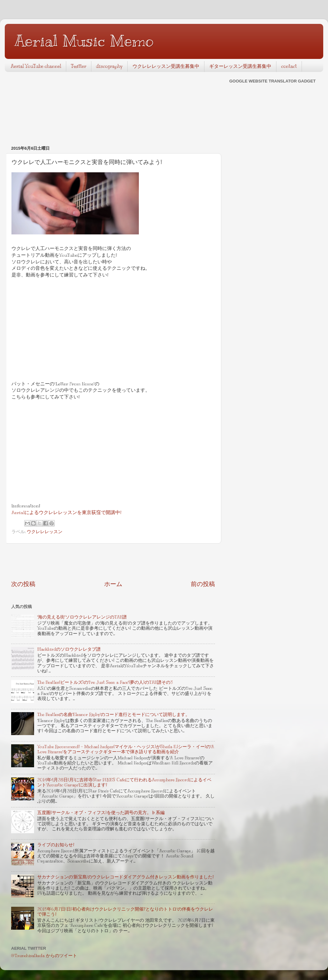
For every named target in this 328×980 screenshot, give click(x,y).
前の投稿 (203, 584)
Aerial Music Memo (84, 41)
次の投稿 (23, 584)
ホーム (113, 584)
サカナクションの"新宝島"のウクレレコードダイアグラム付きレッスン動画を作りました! (125, 877)
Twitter (79, 66)
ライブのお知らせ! (56, 845)
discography (109, 66)
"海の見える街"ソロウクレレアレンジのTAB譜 (82, 617)
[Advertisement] (113, 562)
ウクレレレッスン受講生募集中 (166, 66)
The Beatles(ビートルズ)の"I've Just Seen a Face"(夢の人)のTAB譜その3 (105, 682)
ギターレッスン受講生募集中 (240, 66)
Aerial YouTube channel (36, 66)
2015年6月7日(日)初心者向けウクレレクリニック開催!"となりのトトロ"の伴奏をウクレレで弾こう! (125, 912)
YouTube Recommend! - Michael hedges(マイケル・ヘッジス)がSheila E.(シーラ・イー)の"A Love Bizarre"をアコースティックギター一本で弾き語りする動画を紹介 (126, 749)
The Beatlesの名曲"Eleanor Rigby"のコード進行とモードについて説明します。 (114, 715)
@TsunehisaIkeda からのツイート (44, 956)
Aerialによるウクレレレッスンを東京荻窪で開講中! (66, 512)
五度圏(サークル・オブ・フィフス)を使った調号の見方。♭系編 (101, 813)
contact (289, 66)
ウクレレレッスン (45, 532)
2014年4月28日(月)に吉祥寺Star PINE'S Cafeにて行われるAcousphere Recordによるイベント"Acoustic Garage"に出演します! (124, 782)
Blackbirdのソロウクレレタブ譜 (69, 649)
